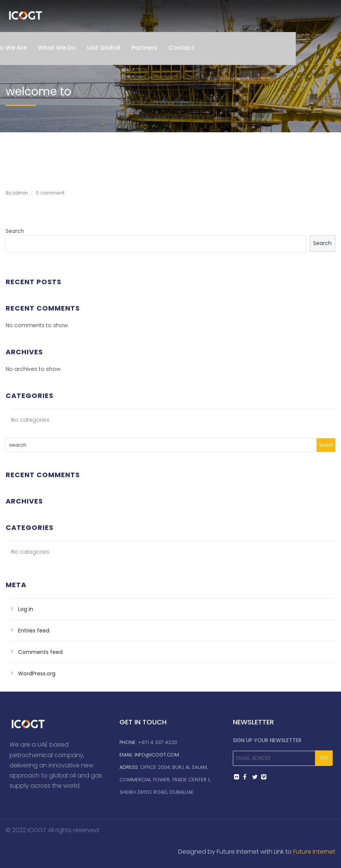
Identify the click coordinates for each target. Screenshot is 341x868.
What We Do (57, 48)
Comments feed (40, 652)
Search (15, 231)
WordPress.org (37, 674)
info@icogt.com (157, 755)
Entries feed (34, 631)
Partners (144, 48)
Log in (26, 609)
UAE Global (104, 48)
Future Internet (314, 852)
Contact (181, 48)
